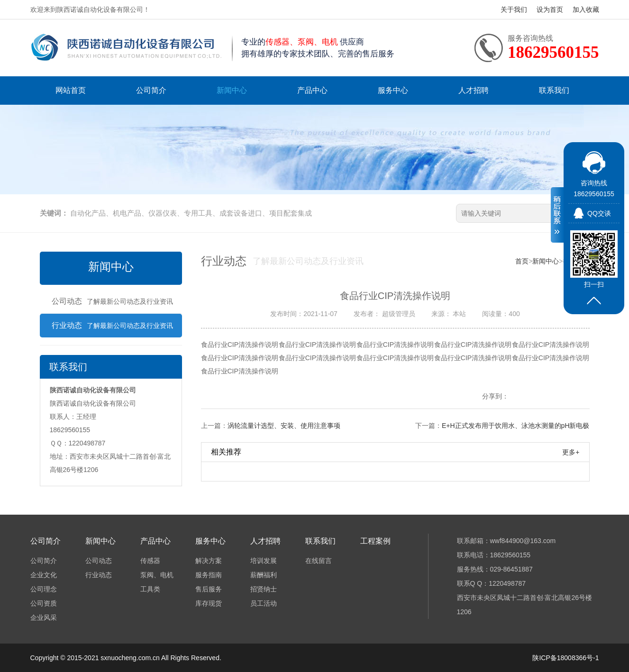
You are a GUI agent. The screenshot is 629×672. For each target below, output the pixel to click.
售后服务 (209, 589)
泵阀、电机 (157, 575)
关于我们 (514, 9)
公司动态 (112, 301)
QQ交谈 (599, 213)
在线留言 (319, 561)
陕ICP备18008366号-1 (565, 658)
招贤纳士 (264, 589)
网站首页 (71, 90)
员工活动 (264, 603)
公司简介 (151, 90)
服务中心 (393, 90)
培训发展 (264, 561)
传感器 (150, 561)
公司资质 (44, 603)
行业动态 (112, 325)
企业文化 (44, 575)
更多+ (571, 452)
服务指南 (209, 575)
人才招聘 (474, 90)
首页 (522, 261)
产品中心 (312, 90)
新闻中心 (232, 90)
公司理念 (44, 589)
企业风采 (44, 618)
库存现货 (209, 603)
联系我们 (554, 90)
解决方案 (209, 561)
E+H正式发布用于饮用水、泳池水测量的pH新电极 (516, 426)
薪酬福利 (264, 575)
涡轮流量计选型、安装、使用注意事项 (284, 426)
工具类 (150, 589)
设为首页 (550, 9)
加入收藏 (586, 9)
